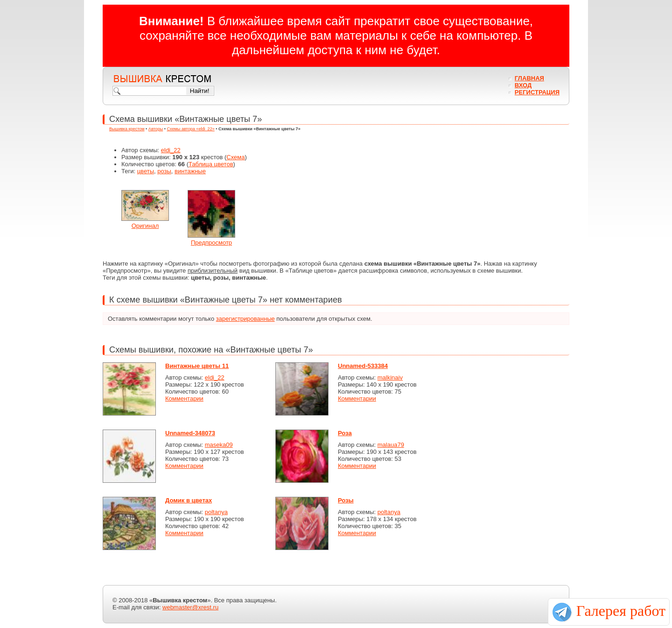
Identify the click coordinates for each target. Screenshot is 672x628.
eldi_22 (171, 150)
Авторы (156, 129)
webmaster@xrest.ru (190, 607)
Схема (235, 157)
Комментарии (184, 399)
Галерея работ (621, 611)
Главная (529, 78)
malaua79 (391, 445)
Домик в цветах (189, 500)
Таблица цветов (211, 164)
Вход (523, 85)
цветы (146, 171)
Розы (346, 500)
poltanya (216, 512)
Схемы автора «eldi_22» (191, 129)
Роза (345, 433)
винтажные (190, 171)
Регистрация (537, 92)
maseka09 (219, 445)
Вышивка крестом (127, 129)
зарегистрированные (245, 319)
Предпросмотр (211, 243)
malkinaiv (390, 378)
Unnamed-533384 (363, 366)
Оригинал (145, 226)
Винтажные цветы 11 (197, 366)
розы (164, 171)
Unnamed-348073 (190, 433)
